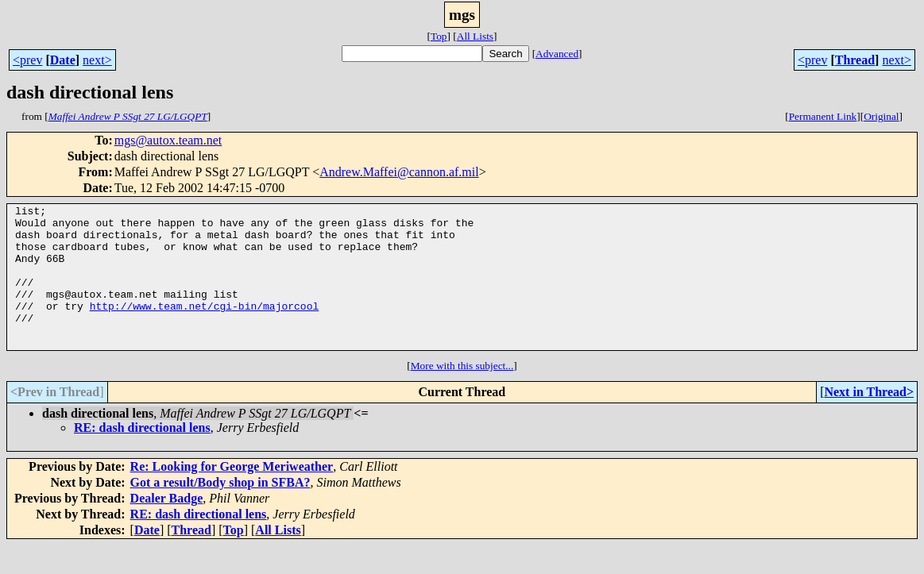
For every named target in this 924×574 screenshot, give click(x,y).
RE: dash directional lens (142, 456)
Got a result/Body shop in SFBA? (220, 511)
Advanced (557, 54)
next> (97, 60)
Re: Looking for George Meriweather (232, 495)
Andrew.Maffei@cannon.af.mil (399, 172)
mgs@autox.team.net (168, 140)
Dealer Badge (167, 527)
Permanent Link (823, 116)
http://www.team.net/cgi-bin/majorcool (205, 327)
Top (439, 36)
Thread (855, 60)
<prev (27, 60)
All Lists (475, 36)
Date (63, 60)
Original (881, 116)
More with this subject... (462, 394)
